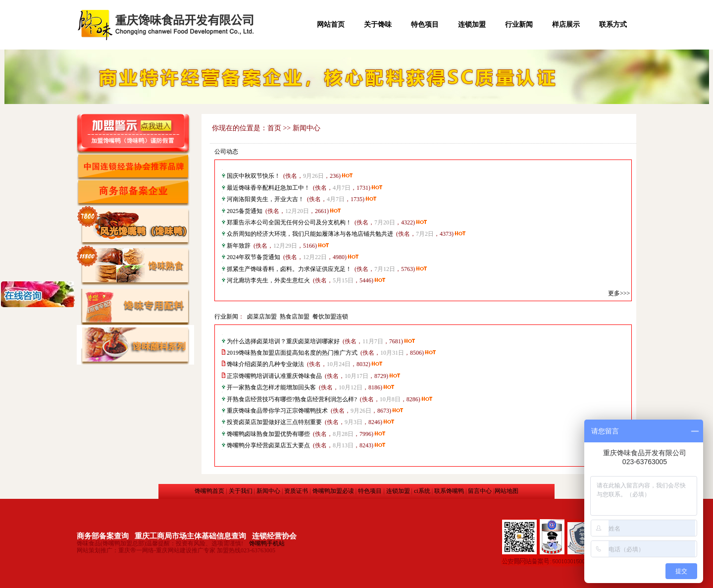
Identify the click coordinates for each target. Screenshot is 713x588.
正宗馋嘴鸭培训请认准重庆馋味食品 (274, 376)
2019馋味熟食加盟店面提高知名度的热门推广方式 (292, 353)
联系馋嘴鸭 (449, 491)
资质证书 (296, 491)
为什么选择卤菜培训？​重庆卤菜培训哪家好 (283, 341)
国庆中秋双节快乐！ (254, 176)
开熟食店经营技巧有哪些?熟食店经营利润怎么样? (292, 399)
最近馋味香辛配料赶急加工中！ (268, 188)
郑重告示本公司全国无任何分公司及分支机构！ (289, 222)
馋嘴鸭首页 (209, 491)
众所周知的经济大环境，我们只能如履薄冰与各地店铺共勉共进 (310, 234)
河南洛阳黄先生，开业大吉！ (265, 199)
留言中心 (480, 491)
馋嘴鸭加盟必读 (333, 491)
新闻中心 (268, 491)
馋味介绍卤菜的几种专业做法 (265, 364)
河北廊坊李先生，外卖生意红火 (268, 280)
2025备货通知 (245, 211)
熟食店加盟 (295, 317)
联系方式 (613, 25)
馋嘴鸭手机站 (267, 543)
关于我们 (241, 491)
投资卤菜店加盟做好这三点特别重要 (274, 422)
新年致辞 (239, 246)
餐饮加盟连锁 (330, 317)
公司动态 (226, 152)
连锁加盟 (472, 25)
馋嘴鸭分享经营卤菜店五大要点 (268, 445)
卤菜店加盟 (262, 317)
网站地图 (507, 491)
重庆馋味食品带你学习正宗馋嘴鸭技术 (277, 411)
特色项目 (425, 25)
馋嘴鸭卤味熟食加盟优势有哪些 (268, 434)
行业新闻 (519, 25)
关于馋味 (378, 25)
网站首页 (331, 25)
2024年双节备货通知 (254, 257)
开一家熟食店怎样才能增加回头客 (271, 387)
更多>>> (619, 293)
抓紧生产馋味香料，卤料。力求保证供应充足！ (289, 269)
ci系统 (422, 491)
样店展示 (566, 25)
